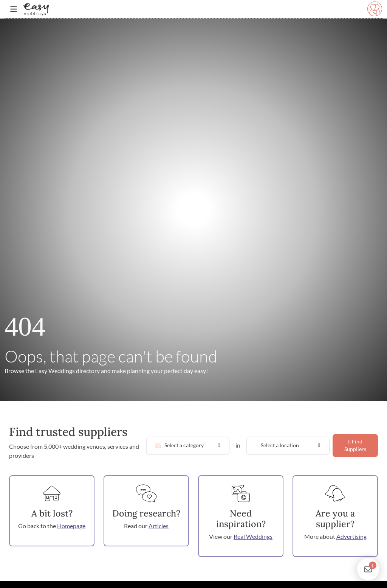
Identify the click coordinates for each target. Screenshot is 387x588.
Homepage (71, 526)
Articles (159, 526)
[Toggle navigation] (14, 9)
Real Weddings (253, 536)
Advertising (351, 536)
